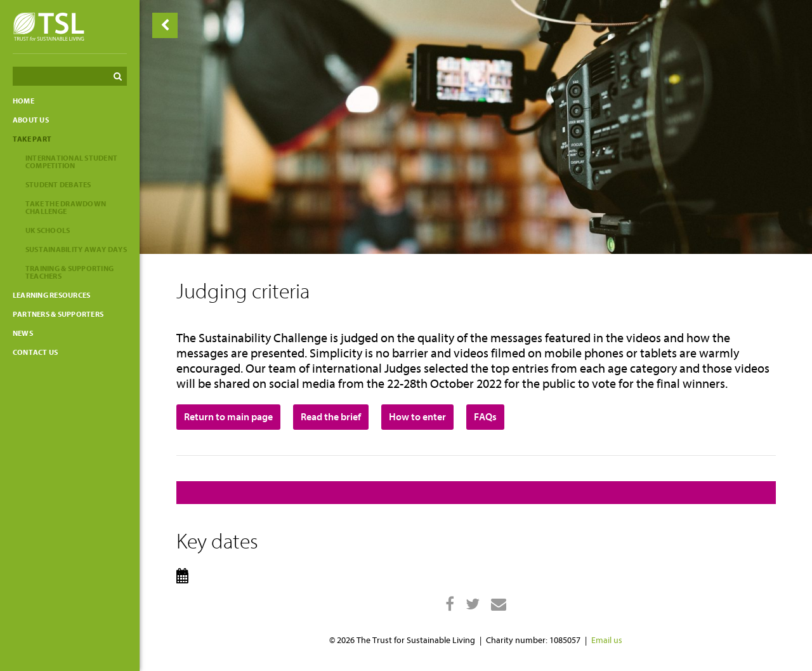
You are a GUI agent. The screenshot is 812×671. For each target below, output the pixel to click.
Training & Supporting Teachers (69, 272)
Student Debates (58, 185)
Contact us (35, 352)
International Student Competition (71, 162)
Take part (32, 139)
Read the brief (331, 417)
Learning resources (51, 295)
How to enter (417, 417)
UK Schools (48, 230)
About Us (31, 120)
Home (23, 101)
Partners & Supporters (58, 314)
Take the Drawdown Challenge (66, 208)
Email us (607, 640)
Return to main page (228, 417)
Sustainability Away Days (76, 249)
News (23, 333)
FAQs (485, 417)
